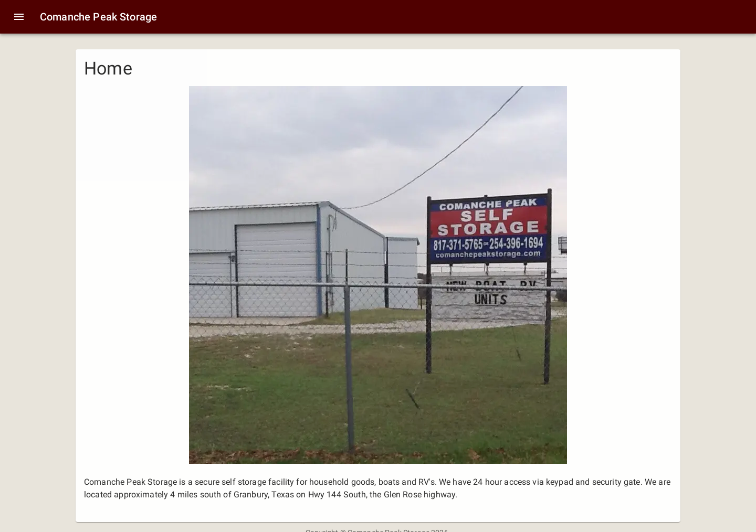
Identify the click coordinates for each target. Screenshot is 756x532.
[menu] (19, 17)
